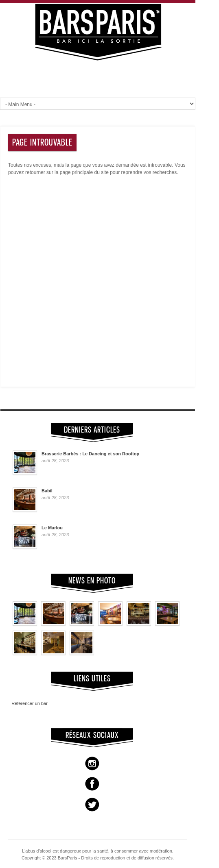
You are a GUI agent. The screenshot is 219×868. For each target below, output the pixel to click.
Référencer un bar (27, 703)
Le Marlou (52, 528)
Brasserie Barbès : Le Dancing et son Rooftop (90, 454)
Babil (47, 491)
